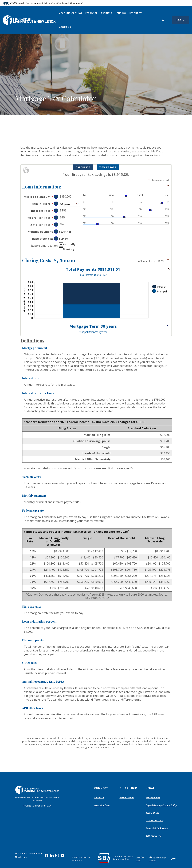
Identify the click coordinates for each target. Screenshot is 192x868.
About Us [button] (65, 27)
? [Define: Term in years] (56, 204)
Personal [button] (92, 13)
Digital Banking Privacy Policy (162, 805)
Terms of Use (152, 813)
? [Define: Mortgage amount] (56, 197)
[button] (96, 186)
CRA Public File (154, 836)
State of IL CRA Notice (157, 828)
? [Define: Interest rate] (56, 211)
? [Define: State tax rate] (56, 224)
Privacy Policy (153, 798)
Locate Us (99, 798)
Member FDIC (140, 859)
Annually (69, 244)
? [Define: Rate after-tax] (56, 238)
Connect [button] (101, 788)
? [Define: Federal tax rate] (56, 217)
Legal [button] (150, 788)
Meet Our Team (102, 805)
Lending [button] (121, 13)
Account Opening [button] (71, 13)
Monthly (69, 249)
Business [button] (107, 13)
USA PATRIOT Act (154, 821)
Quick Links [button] (129, 788)
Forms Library (127, 798)
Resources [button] (136, 13)
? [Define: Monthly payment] (56, 231)
